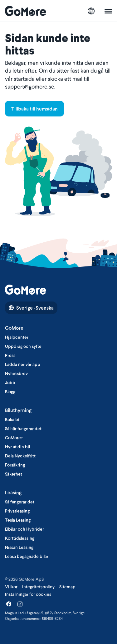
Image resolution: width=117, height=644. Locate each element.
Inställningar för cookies (28, 594)
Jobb (10, 383)
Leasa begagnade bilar (27, 556)
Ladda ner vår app (23, 364)
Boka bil (13, 420)
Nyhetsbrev (16, 374)
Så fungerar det (20, 502)
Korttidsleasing (20, 538)
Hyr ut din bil (17, 447)
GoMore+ (14, 438)
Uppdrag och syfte (23, 346)
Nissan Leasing (19, 547)
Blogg (10, 392)
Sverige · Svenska (31, 308)
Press (10, 355)
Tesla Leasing (18, 520)
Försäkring (15, 465)
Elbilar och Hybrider (24, 529)
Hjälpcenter (17, 337)
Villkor (11, 587)
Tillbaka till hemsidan (34, 109)
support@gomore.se (30, 87)
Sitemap (67, 587)
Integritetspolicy (38, 587)
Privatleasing (17, 511)
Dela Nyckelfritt (20, 456)
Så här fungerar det (23, 429)
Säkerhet (14, 474)
